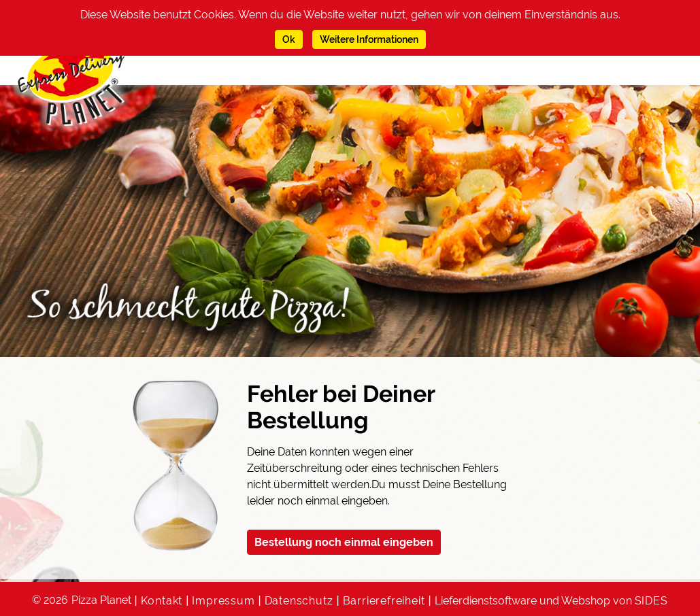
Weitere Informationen (369, 39)
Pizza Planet (101, 600)
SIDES (651, 601)
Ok (289, 39)
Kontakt (162, 601)
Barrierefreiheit (384, 601)
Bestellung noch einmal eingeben (344, 542)
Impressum (223, 601)
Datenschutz (299, 601)
